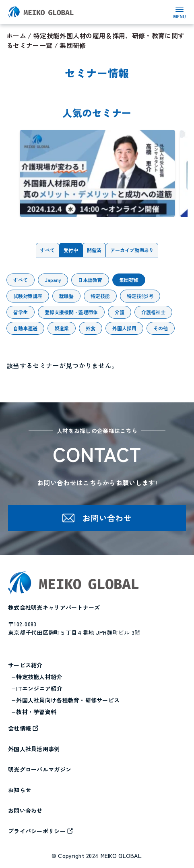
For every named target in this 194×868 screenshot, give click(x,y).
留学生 (21, 312)
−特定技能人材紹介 (37, 677)
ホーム (16, 35)
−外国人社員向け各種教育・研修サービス (65, 700)
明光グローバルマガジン (40, 769)
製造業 (62, 328)
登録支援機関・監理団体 (71, 312)
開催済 (94, 250)
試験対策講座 (28, 296)
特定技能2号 (140, 296)
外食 (91, 328)
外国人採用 (124, 328)
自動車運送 (25, 328)
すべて (47, 250)
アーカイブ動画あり (132, 250)
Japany (53, 280)
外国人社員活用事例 (34, 749)
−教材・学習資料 (34, 712)
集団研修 (129, 280)
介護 (120, 312)
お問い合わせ (25, 810)
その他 (161, 328)
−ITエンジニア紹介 (37, 688)
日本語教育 (90, 280)
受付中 (71, 250)
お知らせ (20, 790)
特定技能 (100, 296)
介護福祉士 (153, 312)
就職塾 (66, 296)
